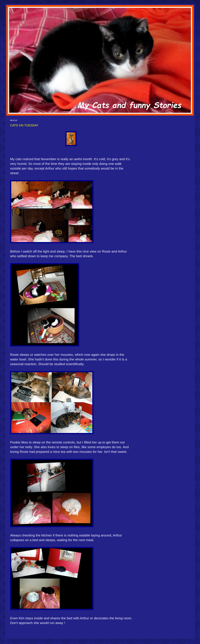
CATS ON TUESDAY (24, 125)
